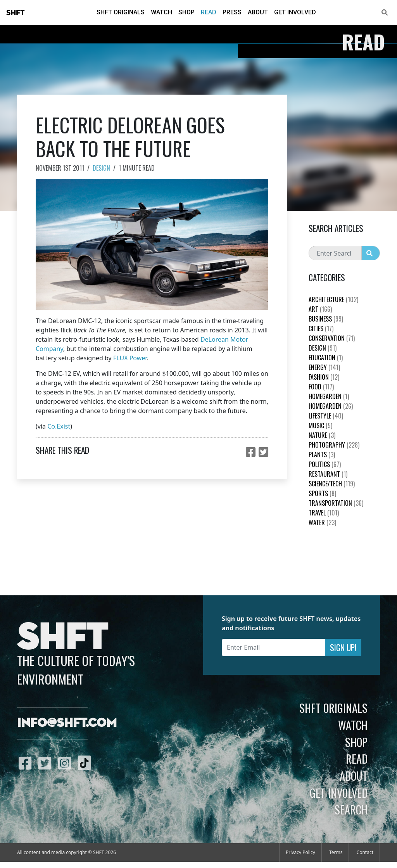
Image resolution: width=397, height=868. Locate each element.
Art (320, 309)
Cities (321, 329)
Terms (336, 852)
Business (326, 319)
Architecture (333, 299)
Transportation (336, 503)
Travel (324, 513)
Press (232, 12)
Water (322, 522)
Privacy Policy (300, 852)
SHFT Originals (121, 12)
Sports (322, 493)
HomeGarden (329, 396)
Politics (325, 464)
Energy (324, 367)
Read (209, 12)
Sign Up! (343, 648)
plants (322, 455)
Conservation (332, 338)
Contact (365, 852)
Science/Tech (332, 484)
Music (320, 425)
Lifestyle (326, 416)
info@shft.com (67, 723)
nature (322, 435)
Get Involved (295, 12)
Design (101, 168)
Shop (186, 12)
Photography (334, 445)
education (326, 358)
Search (351, 809)
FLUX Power (130, 358)
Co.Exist (59, 426)
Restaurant (328, 474)
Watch (161, 12)
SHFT (16, 13)
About (258, 12)
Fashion (324, 377)
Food (321, 387)
